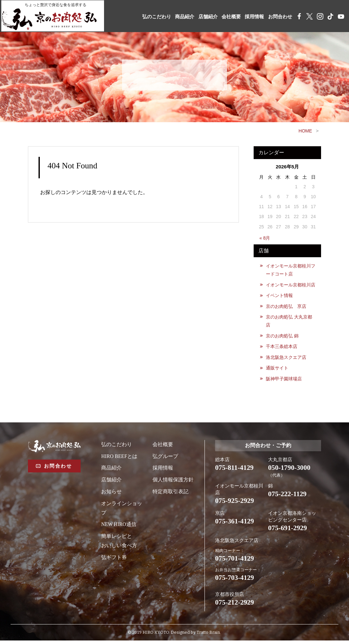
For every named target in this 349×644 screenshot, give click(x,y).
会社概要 (226, 17)
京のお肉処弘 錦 (283, 337)
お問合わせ (278, 17)
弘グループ (165, 458)
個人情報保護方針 (173, 482)
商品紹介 (177, 17)
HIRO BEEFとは (119, 458)
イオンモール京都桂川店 (291, 285)
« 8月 (265, 238)
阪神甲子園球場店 (284, 380)
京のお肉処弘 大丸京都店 (289, 322)
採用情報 (251, 17)
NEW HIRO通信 (119, 526)
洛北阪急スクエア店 (286, 359)
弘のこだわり (147, 17)
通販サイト (277, 369)
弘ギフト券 (114, 559)
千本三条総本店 (282, 348)
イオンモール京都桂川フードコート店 (291, 270)
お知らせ (111, 493)
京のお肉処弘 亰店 (286, 307)
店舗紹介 (202, 17)
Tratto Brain (208, 636)
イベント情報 (280, 296)
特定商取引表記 (170, 493)
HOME (305, 131)
